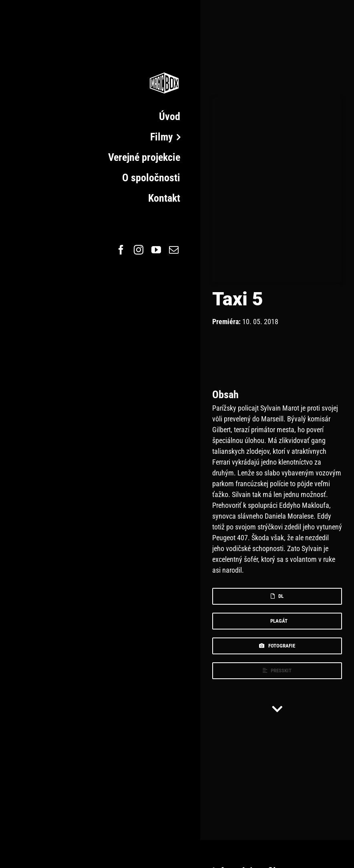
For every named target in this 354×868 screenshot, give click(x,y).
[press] (277, 671)
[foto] (277, 646)
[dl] (277, 596)
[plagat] (277, 621)
